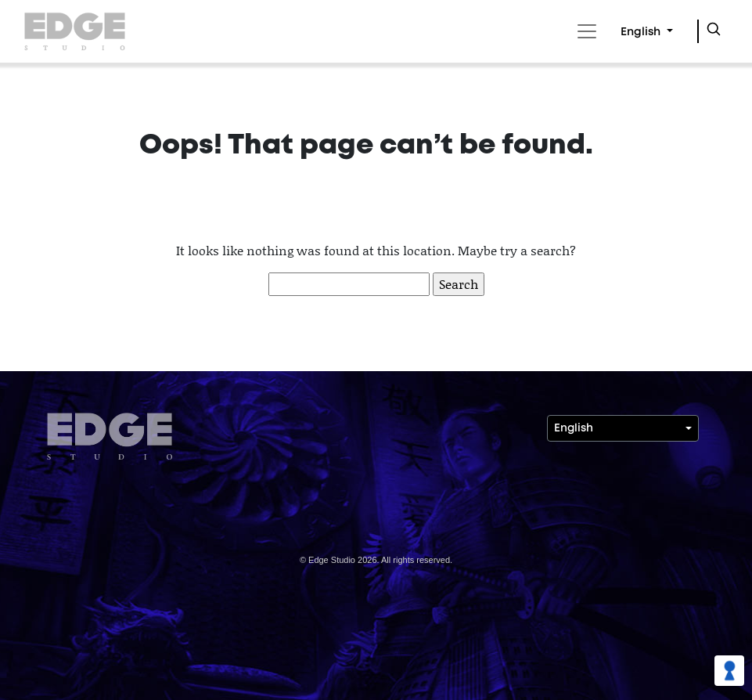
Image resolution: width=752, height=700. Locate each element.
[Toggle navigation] (585, 31)
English (642, 32)
